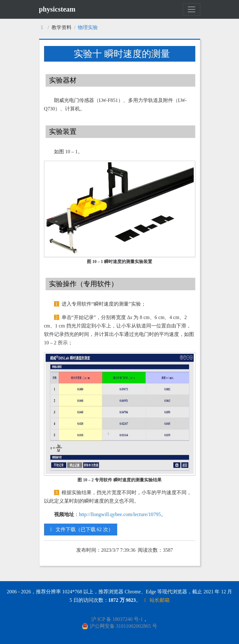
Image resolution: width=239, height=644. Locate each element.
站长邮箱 (156, 600)
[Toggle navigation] (192, 9)
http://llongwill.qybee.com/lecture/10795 (120, 514)
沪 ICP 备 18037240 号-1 (117, 619)
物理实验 (88, 27)
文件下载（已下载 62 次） (81, 529)
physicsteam (57, 9)
